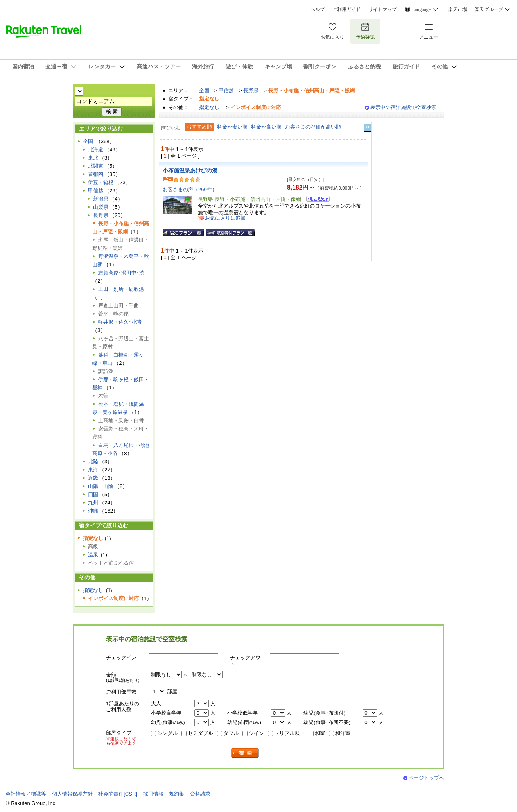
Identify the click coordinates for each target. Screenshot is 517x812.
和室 (320, 733)
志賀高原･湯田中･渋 (121, 273)
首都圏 (96, 174)
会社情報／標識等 (26, 794)
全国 (204, 91)
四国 (93, 494)
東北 (93, 158)
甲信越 (226, 91)
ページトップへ (426, 778)
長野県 (251, 91)
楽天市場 (458, 9)
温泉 (93, 555)
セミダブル (200, 733)
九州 (93, 503)
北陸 (93, 462)
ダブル (231, 733)
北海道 (96, 150)
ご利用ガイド (346, 9)
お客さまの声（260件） (190, 189)
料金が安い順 (232, 127)
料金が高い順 (266, 127)
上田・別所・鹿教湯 (121, 289)
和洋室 (343, 733)
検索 (245, 753)
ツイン (256, 733)
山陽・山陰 (101, 486)
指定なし (209, 107)
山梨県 (101, 207)
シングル (167, 733)
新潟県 (101, 199)
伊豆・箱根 (101, 182)
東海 (93, 470)
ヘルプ (318, 9)
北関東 (96, 166)
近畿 (93, 478)
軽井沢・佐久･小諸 (120, 322)
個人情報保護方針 (72, 794)
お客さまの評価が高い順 (313, 127)
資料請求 (200, 794)
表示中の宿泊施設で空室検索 (403, 107)
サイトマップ (382, 9)
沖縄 (93, 511)
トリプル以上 (289, 733)
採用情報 (153, 794)
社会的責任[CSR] (118, 794)
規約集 (177, 794)
